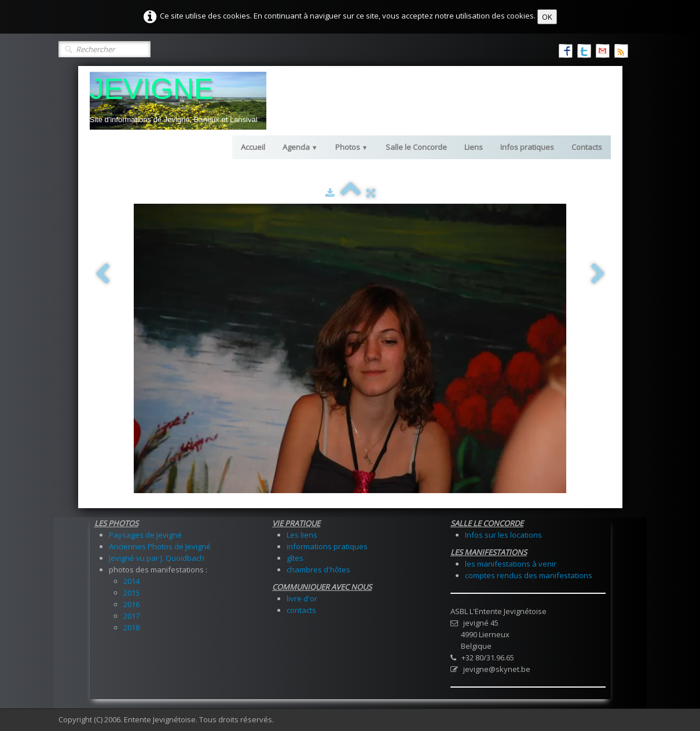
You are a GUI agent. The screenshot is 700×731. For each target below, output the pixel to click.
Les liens (302, 535)
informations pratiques (327, 546)
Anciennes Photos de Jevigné (160, 546)
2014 (131, 581)
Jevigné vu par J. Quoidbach (157, 558)
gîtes (295, 558)
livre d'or (302, 598)
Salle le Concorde (416, 147)
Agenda (300, 147)
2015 (131, 593)
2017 (131, 616)
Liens (474, 147)
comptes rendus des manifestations (529, 575)
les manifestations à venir (511, 564)
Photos (352, 147)
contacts (301, 610)
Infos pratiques (527, 147)
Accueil (253, 147)
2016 (131, 604)
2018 (131, 627)
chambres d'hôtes (318, 570)
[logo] (178, 101)
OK (547, 17)
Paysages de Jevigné (145, 535)
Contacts (587, 147)
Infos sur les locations (503, 535)
